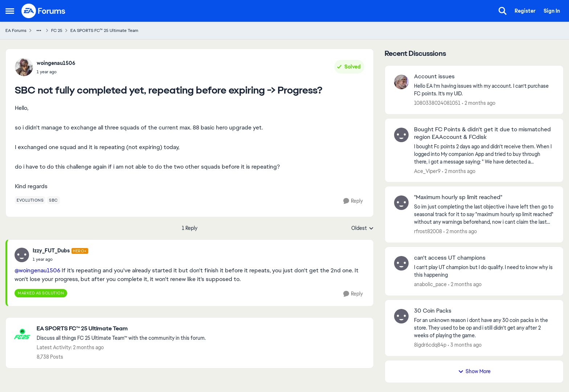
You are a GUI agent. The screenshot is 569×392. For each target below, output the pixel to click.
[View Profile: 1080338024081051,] (401, 82)
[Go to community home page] (44, 11)
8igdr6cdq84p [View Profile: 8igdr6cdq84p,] (430, 345)
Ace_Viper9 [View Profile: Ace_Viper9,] (427, 171)
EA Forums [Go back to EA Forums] (16, 30)
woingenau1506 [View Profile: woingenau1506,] (56, 63)
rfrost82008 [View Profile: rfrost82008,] (428, 231)
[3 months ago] (465, 345)
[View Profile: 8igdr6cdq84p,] (401, 316)
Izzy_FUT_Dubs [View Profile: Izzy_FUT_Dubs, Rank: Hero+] (51, 251)
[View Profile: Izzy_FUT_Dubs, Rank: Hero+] (22, 255)
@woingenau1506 (37, 270)
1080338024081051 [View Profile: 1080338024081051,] (437, 103)
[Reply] (353, 201)
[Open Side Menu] (10, 11)
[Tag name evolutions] (30, 200)
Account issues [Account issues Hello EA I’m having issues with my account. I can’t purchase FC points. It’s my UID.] (434, 77)
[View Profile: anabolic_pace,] (401, 263)
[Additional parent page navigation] (39, 30)
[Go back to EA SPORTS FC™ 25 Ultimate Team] (121, 329)
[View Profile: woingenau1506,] (24, 67)
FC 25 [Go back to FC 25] (57, 30)
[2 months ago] (479, 103)
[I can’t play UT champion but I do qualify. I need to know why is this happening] (484, 271)
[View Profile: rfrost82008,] (401, 203)
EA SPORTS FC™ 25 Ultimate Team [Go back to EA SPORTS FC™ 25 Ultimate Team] (104, 30)
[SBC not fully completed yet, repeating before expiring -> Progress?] (60, 259)
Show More (474, 371)
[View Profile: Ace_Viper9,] (401, 135)
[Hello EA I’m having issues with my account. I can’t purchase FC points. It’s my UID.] (484, 90)
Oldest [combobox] (363, 228)
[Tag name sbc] (54, 200)
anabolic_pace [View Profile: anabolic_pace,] (430, 284)
